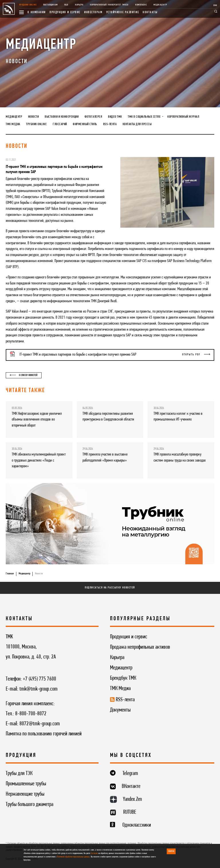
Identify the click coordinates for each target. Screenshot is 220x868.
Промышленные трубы (26, 784)
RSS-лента (110, 124)
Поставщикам (50, 5)
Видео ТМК (115, 117)
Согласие (94, 853)
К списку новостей (24, 375)
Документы (120, 710)
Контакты (150, 12)
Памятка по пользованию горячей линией (44, 734)
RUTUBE (130, 812)
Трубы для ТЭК (19, 774)
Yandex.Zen (132, 799)
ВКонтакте (131, 786)
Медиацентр (160, 5)
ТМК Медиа (13, 124)
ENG (215, 5)
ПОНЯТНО (171, 851)
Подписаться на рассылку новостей (110, 588)
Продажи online (28, 5)
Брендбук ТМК (123, 678)
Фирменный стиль (85, 124)
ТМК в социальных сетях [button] (145, 117)
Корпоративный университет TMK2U (109, 5)
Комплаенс (141, 5)
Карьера (79, 5)
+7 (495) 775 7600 (40, 679)
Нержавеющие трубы (25, 794)
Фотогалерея (93, 117)
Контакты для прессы (137, 124)
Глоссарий (60, 124)
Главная (10, 574)
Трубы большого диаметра (30, 805)
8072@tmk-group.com (40, 724)
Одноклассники (137, 825)
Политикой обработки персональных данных (73, 857)
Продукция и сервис (65, 12)
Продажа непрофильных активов (140, 647)
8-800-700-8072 (31, 714)
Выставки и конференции (62, 117)
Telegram (130, 774)
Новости (34, 117)
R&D (66, 5)
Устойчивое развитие (123, 12)
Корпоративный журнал (183, 117)
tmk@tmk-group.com (39, 689)
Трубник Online (36, 124)
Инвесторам (93, 12)
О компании (37, 12)
